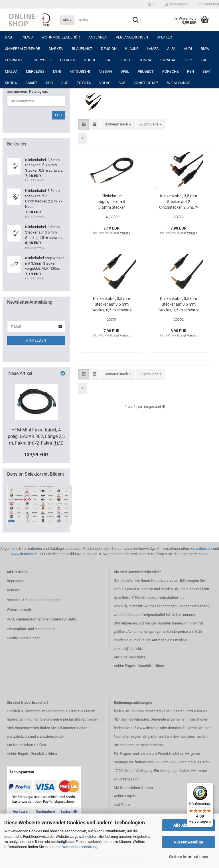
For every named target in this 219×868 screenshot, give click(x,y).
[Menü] (210, 786)
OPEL (125, 71)
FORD (125, 60)
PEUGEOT (146, 71)
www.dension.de (24, 554)
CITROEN (68, 60)
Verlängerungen (132, 37)
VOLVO (105, 83)
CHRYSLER (43, 60)
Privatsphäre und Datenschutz (31, 629)
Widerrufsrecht (19, 610)
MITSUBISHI (80, 71)
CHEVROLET (15, 60)
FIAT (108, 60)
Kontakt (13, 590)
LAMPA (153, 49)
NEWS (28, 37)
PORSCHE (170, 71)
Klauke (132, 49)
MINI (57, 71)
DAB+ (9, 37)
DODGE (90, 60)
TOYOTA (84, 83)
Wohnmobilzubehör (61, 37)
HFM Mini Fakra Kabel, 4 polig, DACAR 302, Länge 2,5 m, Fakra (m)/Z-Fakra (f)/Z (36, 436)
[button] (152, 4)
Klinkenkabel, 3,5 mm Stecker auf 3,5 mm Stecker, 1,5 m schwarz (179, 304)
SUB (49, 83)
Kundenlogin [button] (177, 4)
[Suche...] (67, 20)
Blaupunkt (82, 49)
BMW (205, 49)
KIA (203, 60)
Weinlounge (179, 83)
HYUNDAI (167, 60)
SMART (31, 83)
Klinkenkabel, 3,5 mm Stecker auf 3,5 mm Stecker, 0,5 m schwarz (112, 304)
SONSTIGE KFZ (146, 83)
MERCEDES (35, 71)
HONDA (145, 60)
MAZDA (11, 71)
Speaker (164, 37)
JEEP (188, 60)
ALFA (171, 49)
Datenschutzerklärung (79, 847)
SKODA (11, 83)
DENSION (109, 49)
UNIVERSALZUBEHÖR (23, 49)
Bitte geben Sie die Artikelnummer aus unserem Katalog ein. (34, 89)
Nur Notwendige (188, 842)
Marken (56, 49)
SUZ (65, 83)
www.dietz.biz (201, 548)
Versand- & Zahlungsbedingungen (34, 600)
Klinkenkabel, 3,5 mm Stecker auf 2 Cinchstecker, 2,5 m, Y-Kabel (179, 202)
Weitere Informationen (188, 857)
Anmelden (36, 340)
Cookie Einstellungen (24, 638)
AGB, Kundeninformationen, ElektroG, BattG (42, 619)
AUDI (188, 49)
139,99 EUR (36, 455)
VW (122, 83)
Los (58, 115)
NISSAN (105, 71)
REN (190, 71)
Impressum (16, 581)
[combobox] (118, 124)
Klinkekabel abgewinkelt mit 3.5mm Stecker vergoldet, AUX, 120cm (111, 202)
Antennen (98, 37)
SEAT (207, 71)
